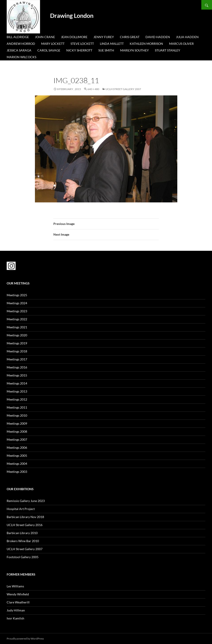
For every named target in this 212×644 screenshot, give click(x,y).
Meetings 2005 (17, 456)
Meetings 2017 (17, 359)
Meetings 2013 (17, 391)
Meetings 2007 (17, 439)
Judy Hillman (16, 610)
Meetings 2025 (17, 295)
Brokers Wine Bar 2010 (23, 541)
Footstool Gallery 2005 (23, 557)
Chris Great (130, 37)
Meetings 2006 (17, 448)
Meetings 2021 (17, 327)
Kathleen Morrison (146, 44)
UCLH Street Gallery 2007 (123, 89)
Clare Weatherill (18, 602)
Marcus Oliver (181, 44)
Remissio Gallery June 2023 (26, 501)
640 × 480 (93, 89)
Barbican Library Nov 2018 (25, 517)
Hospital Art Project (21, 509)
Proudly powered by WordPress (25, 639)
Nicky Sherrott (79, 50)
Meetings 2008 (17, 431)
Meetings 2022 (17, 319)
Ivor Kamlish (15, 618)
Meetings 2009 (17, 423)
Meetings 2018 (17, 351)
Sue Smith (106, 50)
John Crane (45, 37)
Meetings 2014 (17, 383)
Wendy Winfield (18, 594)
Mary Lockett (53, 44)
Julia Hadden (187, 37)
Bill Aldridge (18, 37)
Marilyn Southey (134, 50)
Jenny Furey (104, 37)
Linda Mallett (112, 44)
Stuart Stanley (168, 50)
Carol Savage (49, 50)
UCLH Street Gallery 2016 (25, 525)
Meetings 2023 (17, 311)
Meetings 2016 (17, 367)
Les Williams (15, 586)
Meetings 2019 (17, 343)
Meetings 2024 (17, 303)
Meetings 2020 (17, 335)
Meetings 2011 (17, 407)
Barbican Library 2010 (22, 533)
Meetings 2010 (17, 415)
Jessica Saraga (19, 50)
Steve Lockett (82, 44)
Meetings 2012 (17, 399)
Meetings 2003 (17, 472)
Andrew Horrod (21, 44)
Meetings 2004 (17, 464)
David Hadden (158, 37)
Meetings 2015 (17, 375)
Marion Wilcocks (21, 57)
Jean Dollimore (74, 37)
